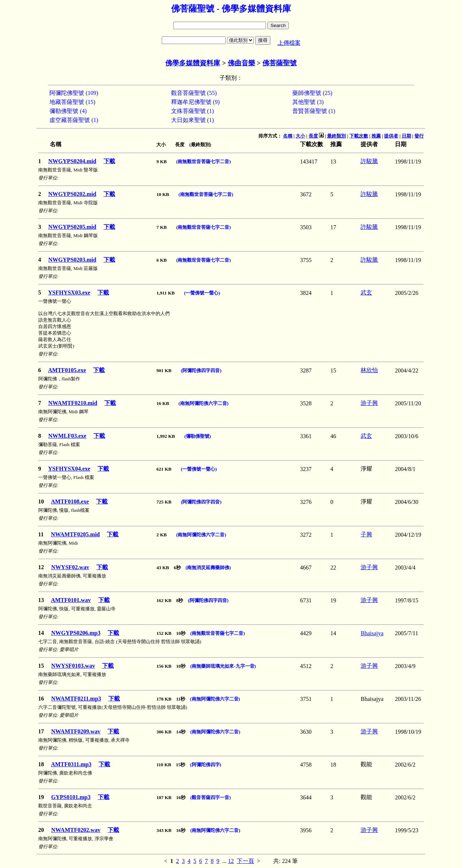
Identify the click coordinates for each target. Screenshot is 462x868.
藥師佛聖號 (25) (312, 93)
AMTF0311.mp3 (71, 764)
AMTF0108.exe (70, 501)
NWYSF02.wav (70, 567)
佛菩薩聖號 (280, 63)
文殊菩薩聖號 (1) (193, 111)
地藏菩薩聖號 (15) (72, 102)
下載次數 (359, 136)
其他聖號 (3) (308, 102)
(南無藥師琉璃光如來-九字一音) (223, 666)
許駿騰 (369, 161)
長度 (313, 136)
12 (231, 861)
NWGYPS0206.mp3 (76, 633)
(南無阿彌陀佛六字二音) (203, 403)
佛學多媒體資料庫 (193, 63)
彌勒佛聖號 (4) (68, 111)
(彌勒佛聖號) (198, 436)
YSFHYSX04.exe (69, 469)
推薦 (376, 136)
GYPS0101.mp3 (71, 797)
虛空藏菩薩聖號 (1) (74, 120)
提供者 (391, 136)
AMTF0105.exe (67, 370)
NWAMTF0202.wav (76, 830)
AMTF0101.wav (71, 600)
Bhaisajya (372, 633)
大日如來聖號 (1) (193, 120)
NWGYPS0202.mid (72, 194)
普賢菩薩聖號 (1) (314, 111)
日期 (406, 136)
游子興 (369, 403)
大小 (300, 136)
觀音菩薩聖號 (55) (194, 93)
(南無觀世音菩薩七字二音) (204, 162)
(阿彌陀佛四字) (206, 765)
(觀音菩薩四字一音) (211, 797)
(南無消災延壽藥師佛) (208, 568)
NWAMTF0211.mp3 (76, 699)
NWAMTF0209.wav (76, 731)
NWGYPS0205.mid (72, 227)
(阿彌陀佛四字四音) (201, 370)
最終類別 (336, 136)
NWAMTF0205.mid (75, 534)
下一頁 (245, 861)
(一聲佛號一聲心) (202, 293)
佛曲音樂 (241, 63)
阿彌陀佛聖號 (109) (74, 93)
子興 (366, 534)
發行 (419, 136)
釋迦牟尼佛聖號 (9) (195, 102)
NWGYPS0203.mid (72, 260)
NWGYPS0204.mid (72, 161)
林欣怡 (369, 370)
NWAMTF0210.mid (73, 403)
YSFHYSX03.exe (69, 293)
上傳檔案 (289, 43)
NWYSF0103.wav (73, 666)
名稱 (288, 136)
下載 (109, 161)
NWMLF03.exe (67, 436)
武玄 (366, 293)
